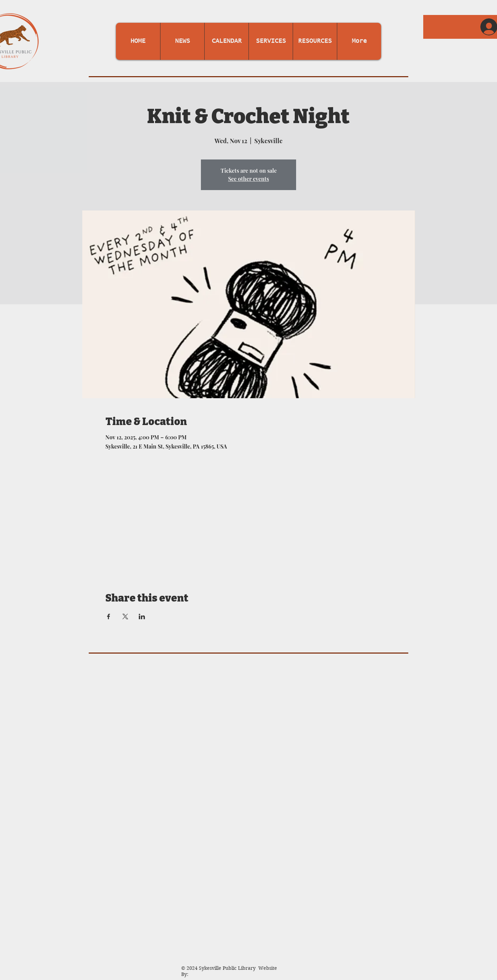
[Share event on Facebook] (109, 616)
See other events (248, 179)
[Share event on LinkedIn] (142, 616)
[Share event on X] (125, 616)
